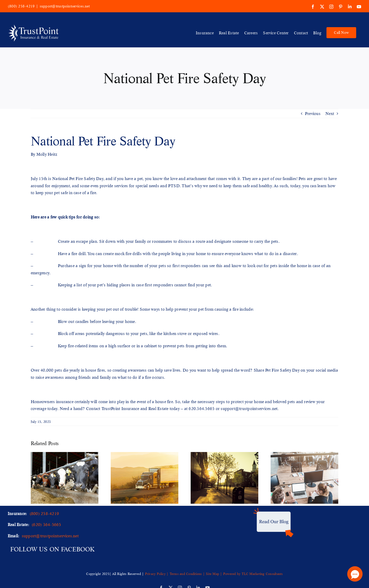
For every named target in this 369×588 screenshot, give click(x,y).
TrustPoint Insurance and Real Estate (135, 408)
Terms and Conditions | (187, 574)
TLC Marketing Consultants (262, 574)
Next (330, 113)
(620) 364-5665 (46, 524)
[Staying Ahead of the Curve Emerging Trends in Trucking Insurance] (145, 455)
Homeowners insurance (52, 401)
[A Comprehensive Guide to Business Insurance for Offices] (304, 455)
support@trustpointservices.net (65, 6)
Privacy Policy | (157, 574)
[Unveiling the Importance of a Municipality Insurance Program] (224, 455)
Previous (313, 113)
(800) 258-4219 (21, 6)
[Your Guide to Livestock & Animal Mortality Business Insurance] (65, 455)
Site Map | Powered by (223, 574)
